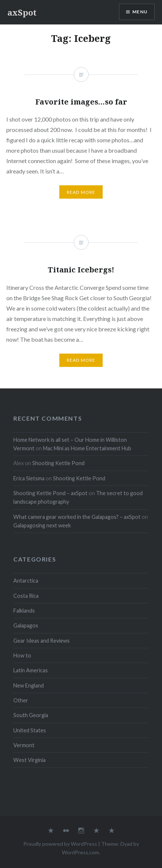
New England (29, 685)
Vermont (24, 745)
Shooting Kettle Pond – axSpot (50, 493)
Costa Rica (26, 596)
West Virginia (29, 760)
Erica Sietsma (29, 478)
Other (21, 700)
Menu (140, 12)
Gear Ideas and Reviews (42, 641)
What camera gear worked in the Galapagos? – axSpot (77, 517)
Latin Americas (31, 670)
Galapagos (26, 625)
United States (30, 730)
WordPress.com (80, 852)
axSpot (22, 12)
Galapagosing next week (42, 525)
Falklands (24, 611)
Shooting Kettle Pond (58, 463)
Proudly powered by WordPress (60, 844)
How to (22, 655)
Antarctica (26, 581)
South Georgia (31, 715)
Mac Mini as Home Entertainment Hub (87, 448)
